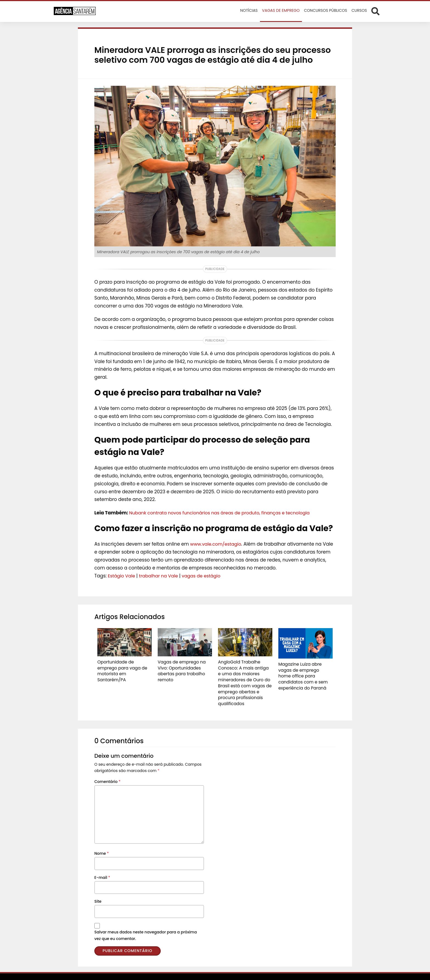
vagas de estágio (205, 576)
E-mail (102, 867)
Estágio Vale (122, 576)
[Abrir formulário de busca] (375, 11)
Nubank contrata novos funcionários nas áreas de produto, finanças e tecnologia (224, 513)
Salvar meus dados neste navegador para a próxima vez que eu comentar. (146, 925)
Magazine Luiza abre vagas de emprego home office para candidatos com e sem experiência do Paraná (305, 672)
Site (98, 891)
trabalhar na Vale (161, 576)
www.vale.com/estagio (217, 544)
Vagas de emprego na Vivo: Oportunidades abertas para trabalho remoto (184, 667)
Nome (102, 843)
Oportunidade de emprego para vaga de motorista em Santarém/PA (124, 667)
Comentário (107, 771)
